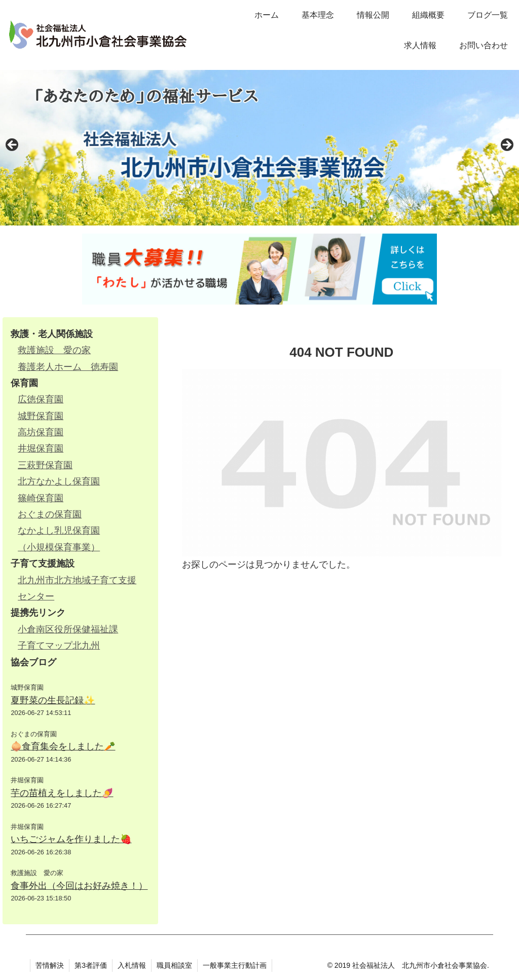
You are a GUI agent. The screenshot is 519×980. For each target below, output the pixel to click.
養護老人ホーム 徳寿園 (68, 367)
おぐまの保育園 (50, 514)
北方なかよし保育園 (59, 481)
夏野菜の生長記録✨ (53, 700)
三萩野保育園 (45, 465)
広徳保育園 (41, 399)
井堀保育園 (41, 448)
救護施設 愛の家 (54, 350)
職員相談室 (174, 965)
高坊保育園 (41, 432)
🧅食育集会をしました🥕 (63, 746)
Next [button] (506, 145)
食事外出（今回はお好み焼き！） (79, 886)
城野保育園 (41, 416)
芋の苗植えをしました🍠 (62, 793)
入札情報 (132, 965)
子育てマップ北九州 (59, 646)
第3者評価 (91, 965)
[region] (259, 148)
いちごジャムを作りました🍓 (71, 839)
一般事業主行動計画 (235, 965)
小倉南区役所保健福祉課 (68, 629)
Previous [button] (13, 145)
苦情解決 (50, 965)
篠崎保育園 (41, 498)
